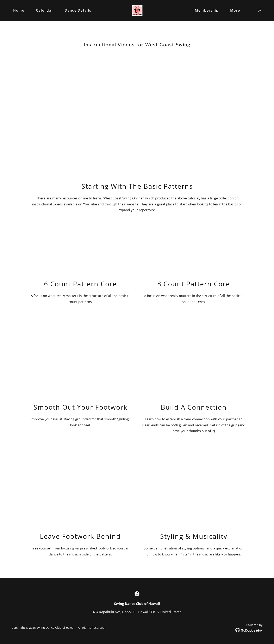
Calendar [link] (45, 10)
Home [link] (19, 10)
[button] (236, 11)
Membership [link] (207, 10)
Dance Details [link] (78, 10)
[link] (137, 10)
